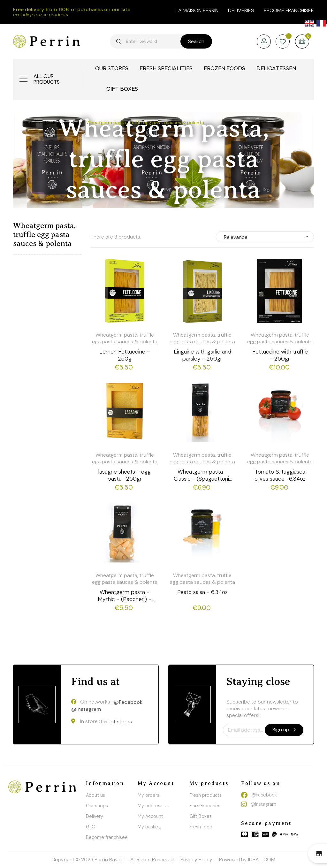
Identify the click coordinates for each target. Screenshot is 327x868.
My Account (150, 816)
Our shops (97, 806)
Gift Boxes (201, 816)
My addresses (153, 806)
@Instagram (86, 709)
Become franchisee (289, 10)
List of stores (117, 722)
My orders (148, 795)
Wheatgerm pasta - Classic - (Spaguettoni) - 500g (202, 475)
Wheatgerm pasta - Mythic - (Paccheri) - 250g (125, 596)
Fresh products (205, 795)
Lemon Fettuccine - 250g (125, 355)
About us (95, 795)
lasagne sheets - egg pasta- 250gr (125, 475)
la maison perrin (197, 10)
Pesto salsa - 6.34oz (202, 592)
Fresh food (201, 827)
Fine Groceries (205, 806)
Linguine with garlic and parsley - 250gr (202, 355)
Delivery (95, 816)
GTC (90, 827)
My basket (149, 827)
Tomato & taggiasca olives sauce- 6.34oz (280, 475)
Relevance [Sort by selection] (236, 237)
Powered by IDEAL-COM (247, 860)
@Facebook (128, 702)
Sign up (284, 730)
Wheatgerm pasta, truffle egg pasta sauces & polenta (44, 234)
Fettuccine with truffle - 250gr (280, 355)
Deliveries (241, 10)
